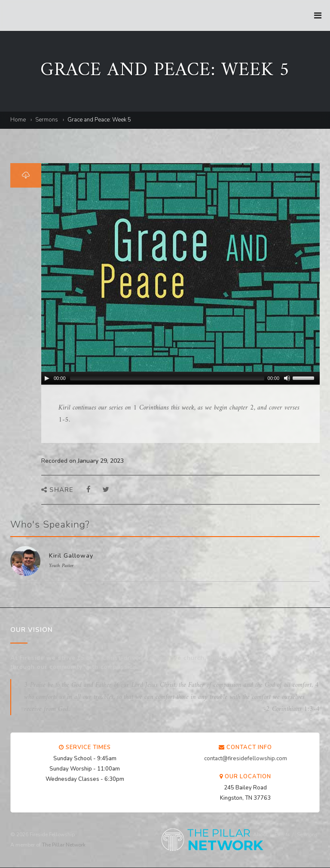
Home (18, 120)
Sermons (47, 120)
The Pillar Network (64, 845)
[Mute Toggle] (287, 378)
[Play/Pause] (47, 378)
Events (282, 835)
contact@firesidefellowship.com (246, 759)
